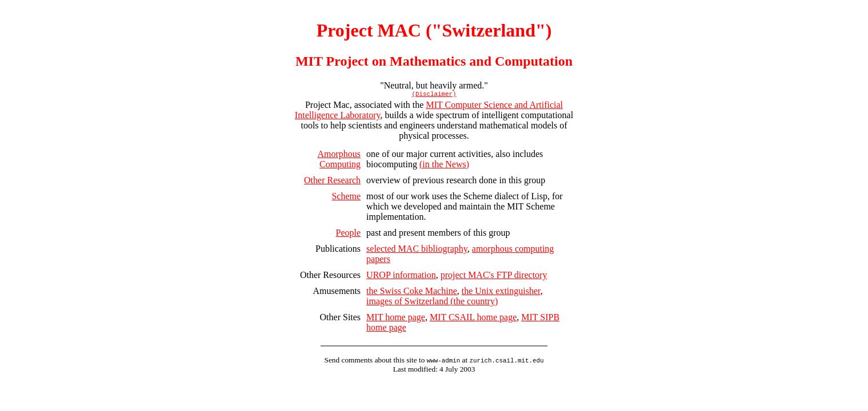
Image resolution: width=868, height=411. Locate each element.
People (349, 234)
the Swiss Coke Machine (412, 293)
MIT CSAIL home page (473, 319)
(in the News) (444, 166)
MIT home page (396, 319)
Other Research (332, 182)
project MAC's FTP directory (494, 277)
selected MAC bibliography (417, 250)
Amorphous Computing (339, 161)
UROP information (401, 277)
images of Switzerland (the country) (432, 303)
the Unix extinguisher (501, 293)
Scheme (346, 198)
